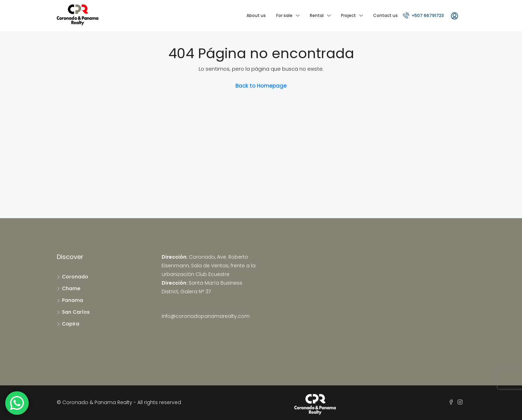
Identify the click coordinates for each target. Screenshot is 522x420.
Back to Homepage (261, 86)
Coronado (75, 277)
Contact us (385, 15)
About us (256, 15)
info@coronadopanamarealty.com (206, 316)
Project (348, 15)
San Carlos (76, 312)
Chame (71, 288)
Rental (317, 15)
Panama (73, 300)
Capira (71, 324)
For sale (284, 15)
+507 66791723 (423, 15)
